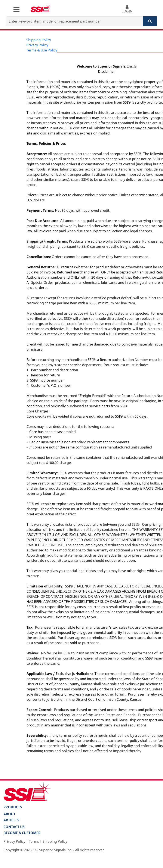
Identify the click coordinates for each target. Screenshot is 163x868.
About (9, 814)
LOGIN (127, 9)
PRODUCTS (13, 807)
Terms (34, 841)
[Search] (150, 21)
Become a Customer (22, 833)
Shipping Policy (39, 40)
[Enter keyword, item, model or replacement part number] (75, 21)
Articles (11, 820)
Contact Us (14, 827)
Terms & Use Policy (42, 50)
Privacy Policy (37, 45)
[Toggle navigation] (16, 9)
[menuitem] (42, 40)
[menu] (42, 45)
